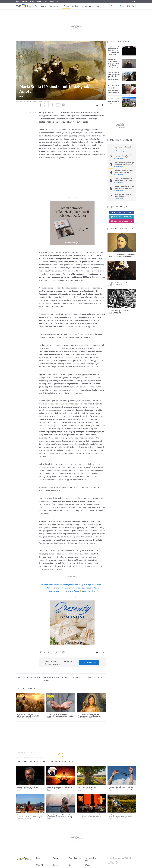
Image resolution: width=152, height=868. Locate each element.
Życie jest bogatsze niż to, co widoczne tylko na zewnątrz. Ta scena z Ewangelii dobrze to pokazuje (61, 817)
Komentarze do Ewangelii (25, 718)
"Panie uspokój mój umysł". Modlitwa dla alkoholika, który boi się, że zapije (121, 788)
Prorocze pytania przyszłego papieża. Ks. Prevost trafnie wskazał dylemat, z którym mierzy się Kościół (113, 91)
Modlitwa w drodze (35, 1)
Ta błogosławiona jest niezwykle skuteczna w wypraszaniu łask (122, 255)
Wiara (66, 6)
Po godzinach (87, 6)
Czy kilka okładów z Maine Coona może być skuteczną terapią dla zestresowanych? (124, 180)
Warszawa (114, 6)
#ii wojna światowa (52, 677)
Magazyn (25, 1)
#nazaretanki (90, 677)
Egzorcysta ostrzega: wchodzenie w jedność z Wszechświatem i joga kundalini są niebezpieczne (60, 789)
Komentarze (55, 6)
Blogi (45, 1)
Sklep (59, 1)
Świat (39, 858)
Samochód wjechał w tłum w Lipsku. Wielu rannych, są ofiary (114, 101)
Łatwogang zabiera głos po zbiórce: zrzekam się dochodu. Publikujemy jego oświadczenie (113, 64)
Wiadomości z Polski (115, 314)
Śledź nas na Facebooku (121, 213)
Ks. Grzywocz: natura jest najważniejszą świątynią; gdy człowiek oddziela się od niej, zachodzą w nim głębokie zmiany (121, 818)
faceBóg (52, 1)
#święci (65, 677)
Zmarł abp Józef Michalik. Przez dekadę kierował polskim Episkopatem (123, 196)
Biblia (18, 1)
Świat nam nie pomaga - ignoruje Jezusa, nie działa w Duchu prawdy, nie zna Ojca (30, 817)
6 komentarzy (119, 198)
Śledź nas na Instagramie (122, 221)
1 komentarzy (119, 167)
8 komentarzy (119, 159)
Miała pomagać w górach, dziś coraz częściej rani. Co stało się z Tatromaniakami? (114, 76)
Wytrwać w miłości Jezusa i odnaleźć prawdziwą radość (28, 715)
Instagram (135, 1)
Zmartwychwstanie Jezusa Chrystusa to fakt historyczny (90, 715)
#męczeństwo (76, 677)
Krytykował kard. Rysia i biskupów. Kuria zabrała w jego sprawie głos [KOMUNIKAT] (113, 50)
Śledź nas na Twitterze (121, 217)
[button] (129, 6)
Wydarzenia (41, 6)
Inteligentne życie (90, 859)
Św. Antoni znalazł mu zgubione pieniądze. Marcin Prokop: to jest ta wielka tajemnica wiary (29, 789)
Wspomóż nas (89, 662)
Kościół (80, 819)
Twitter (132, 1)
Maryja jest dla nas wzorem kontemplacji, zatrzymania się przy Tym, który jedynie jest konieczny (90, 789)
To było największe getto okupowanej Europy (118, 311)
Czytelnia (57, 865)
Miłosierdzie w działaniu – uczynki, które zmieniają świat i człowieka (60, 716)
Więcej (99, 6)
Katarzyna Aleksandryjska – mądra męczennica (120, 283)
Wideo (75, 6)
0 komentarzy (119, 174)
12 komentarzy (119, 151)
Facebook (129, 1)
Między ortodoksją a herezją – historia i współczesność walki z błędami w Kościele (91, 817)
